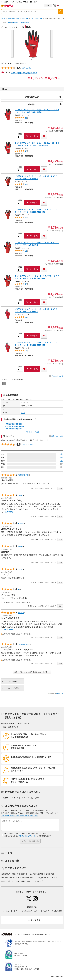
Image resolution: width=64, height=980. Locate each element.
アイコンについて (57, 376)
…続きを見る (8, 512)
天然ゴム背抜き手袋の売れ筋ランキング (24, 73)
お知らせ (5, 881)
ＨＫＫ (20, 569)
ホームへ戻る (13, 681)
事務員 (20, 546)
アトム (10, 22)
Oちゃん (21, 523)
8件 (62, 454)
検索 (60, 12)
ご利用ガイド (6, 798)
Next (52, 44)
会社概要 (5, 874)
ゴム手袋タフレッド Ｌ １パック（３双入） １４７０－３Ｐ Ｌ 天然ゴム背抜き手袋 (37, 310)
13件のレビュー (27, 68)
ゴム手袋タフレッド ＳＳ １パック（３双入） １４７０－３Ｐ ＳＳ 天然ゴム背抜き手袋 (37, 111)
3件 (62, 457)
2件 (62, 461)
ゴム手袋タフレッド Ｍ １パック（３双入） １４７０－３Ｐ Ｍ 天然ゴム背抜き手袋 (37, 244)
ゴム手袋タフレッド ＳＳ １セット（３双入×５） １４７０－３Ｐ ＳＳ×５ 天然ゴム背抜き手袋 (37, 144)
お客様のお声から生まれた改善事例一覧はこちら (20, 815)
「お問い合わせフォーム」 (28, 836)
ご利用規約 (50, 874)
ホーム (3, 18)
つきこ (20, 495)
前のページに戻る (13, 688)
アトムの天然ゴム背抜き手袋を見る (21, 22)
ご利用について (22, 723)
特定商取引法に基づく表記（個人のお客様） (18, 878)
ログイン (48, 5)
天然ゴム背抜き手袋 (36, 18)
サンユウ (21, 613)
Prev (12, 44)
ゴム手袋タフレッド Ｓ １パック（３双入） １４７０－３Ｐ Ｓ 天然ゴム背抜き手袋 (37, 177)
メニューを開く (61, 5)
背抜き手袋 (25, 18)
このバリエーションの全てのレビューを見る (31, 672)
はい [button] (60, 488)
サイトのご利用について (21, 881)
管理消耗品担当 (23, 475)
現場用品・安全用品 (14, 18)
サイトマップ (38, 881)
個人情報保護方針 (36, 874)
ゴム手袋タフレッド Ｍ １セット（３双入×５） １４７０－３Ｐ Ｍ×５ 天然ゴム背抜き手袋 (37, 277)
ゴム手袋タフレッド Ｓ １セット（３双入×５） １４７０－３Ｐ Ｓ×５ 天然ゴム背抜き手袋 (37, 211)
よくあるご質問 (19, 798)
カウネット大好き (24, 644)
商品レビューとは (57, 436)
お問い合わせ (34, 798)
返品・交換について (11, 727)
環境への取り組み (19, 874)
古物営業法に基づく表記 (46, 878)
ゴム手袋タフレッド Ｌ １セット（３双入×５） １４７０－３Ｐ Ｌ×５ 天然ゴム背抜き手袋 (37, 344)
